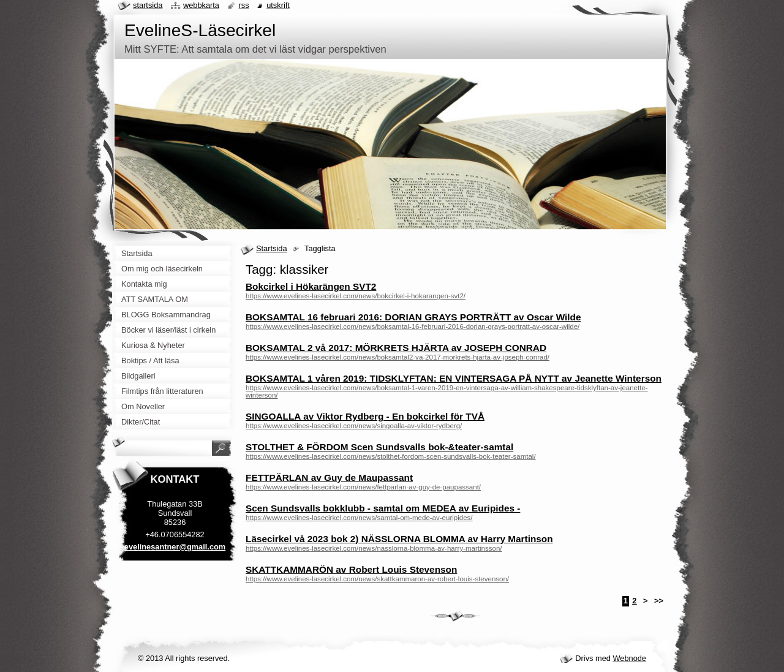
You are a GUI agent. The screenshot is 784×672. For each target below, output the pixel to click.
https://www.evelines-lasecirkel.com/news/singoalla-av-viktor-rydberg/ (354, 426)
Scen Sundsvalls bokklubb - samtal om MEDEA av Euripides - (383, 508)
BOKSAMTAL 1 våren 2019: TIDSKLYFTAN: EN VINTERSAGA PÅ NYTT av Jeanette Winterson (454, 378)
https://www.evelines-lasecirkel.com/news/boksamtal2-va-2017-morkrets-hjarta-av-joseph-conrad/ (398, 357)
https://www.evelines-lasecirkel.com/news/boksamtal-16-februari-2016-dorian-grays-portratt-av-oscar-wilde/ (413, 327)
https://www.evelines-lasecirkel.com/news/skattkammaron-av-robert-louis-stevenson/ (377, 579)
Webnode (629, 658)
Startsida (272, 248)
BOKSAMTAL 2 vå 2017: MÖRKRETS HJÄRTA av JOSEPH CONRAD (396, 348)
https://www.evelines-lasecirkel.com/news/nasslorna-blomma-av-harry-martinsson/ (374, 548)
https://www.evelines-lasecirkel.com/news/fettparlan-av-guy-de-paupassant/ (363, 487)
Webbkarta (201, 5)
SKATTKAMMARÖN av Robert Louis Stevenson (351, 569)
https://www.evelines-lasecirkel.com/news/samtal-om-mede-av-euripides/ (359, 518)
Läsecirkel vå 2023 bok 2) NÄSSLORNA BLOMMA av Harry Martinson (399, 539)
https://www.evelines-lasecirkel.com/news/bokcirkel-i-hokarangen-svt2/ (356, 296)
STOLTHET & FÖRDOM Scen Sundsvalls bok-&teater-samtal (379, 447)
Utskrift (278, 5)
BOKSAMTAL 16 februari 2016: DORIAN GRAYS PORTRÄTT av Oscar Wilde (413, 317)
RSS (244, 5)
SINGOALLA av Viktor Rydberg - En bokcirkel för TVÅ (365, 416)
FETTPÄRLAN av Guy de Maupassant (329, 478)
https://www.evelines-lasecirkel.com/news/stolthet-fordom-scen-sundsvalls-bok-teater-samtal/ (391, 456)
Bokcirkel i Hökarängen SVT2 (311, 286)
